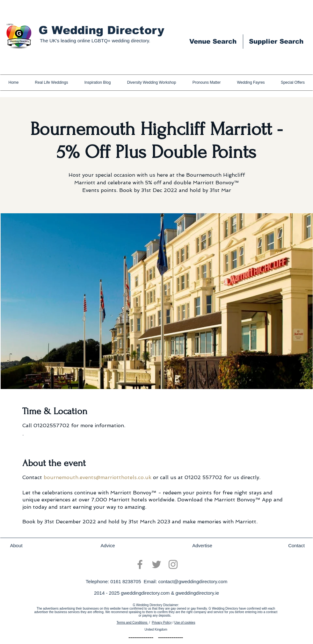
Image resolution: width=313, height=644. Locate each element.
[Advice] (108, 546)
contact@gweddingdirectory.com (193, 581)
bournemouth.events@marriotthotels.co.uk (98, 477)
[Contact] (296, 546)
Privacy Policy (162, 623)
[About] (16, 546)
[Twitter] (156, 564)
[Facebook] (140, 564)
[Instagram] (173, 564)
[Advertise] (202, 546)
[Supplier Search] (276, 41)
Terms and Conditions (133, 623)
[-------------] (141, 638)
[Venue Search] (213, 41)
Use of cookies (185, 623)
